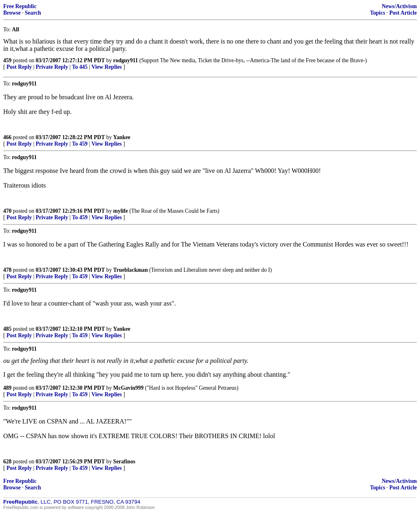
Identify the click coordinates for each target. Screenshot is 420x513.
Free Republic (20, 6)
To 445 (80, 67)
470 (7, 211)
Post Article (403, 13)
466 (7, 137)
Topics (378, 13)
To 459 (80, 144)
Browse (12, 13)
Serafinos (124, 462)
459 (7, 60)
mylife (120, 211)
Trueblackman (130, 270)
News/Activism (399, 6)
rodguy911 (125, 60)
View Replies (107, 67)
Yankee (122, 137)
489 (7, 388)
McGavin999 (128, 388)
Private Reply (52, 67)
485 (7, 329)
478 (7, 270)
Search (33, 13)
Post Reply (19, 67)
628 (7, 462)
